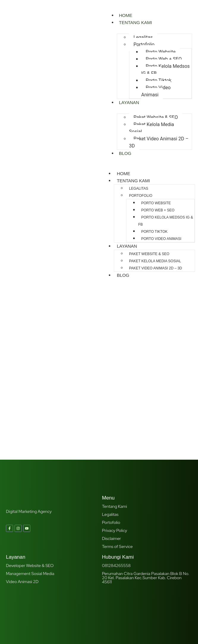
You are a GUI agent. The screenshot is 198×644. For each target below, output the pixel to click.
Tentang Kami (135, 22)
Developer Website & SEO (30, 508)
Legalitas (143, 37)
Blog (125, 153)
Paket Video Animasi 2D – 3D (159, 142)
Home (124, 173)
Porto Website (161, 52)
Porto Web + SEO (164, 59)
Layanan (129, 102)
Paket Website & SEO (156, 117)
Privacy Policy (114, 473)
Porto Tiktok (159, 80)
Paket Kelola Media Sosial (151, 128)
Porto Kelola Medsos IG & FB (165, 70)
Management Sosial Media (30, 516)
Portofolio (144, 44)
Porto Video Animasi (156, 91)
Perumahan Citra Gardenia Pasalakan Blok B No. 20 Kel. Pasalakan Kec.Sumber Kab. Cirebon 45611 (146, 520)
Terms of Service (117, 489)
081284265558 (116, 508)
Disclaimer (111, 481)
